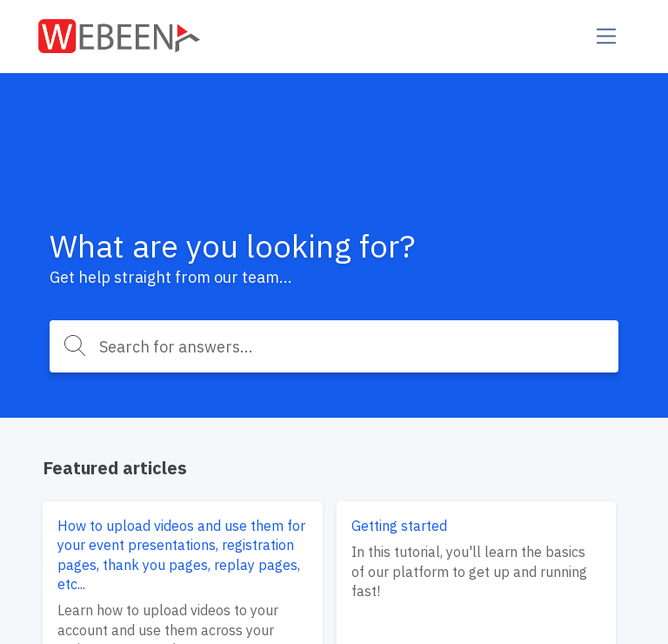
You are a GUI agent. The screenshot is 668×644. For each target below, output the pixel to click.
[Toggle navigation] (607, 36)
